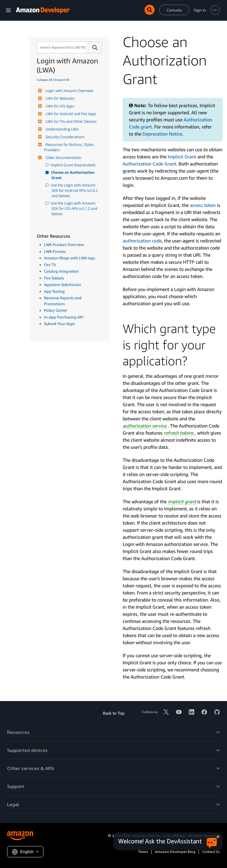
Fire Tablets (54, 278)
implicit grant (182, 501)
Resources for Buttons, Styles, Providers (70, 147)
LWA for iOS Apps (59, 106)
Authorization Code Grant (149, 164)
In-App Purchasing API (64, 317)
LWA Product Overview (64, 245)
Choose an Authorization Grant (73, 175)
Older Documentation (63, 158)
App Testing (54, 291)
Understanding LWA (61, 129)
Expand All (62, 80)
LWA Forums (55, 251)
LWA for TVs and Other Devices (70, 122)
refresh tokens (179, 433)
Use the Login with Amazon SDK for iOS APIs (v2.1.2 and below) (75, 209)
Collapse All (44, 80)
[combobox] (62, 47)
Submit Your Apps (60, 324)
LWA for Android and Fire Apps (70, 114)
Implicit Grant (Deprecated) (73, 165)
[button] (95, 47)
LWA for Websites (59, 98)
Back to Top (114, 713)
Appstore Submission (63, 284)
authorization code (142, 241)
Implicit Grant (182, 157)
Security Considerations (64, 137)
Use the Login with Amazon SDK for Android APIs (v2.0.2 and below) (75, 191)
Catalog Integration (61, 271)
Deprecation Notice (162, 134)
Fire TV (50, 265)
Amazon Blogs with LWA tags (70, 258)
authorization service (145, 426)
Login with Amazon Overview (69, 91)
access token (203, 205)
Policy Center (56, 310)
